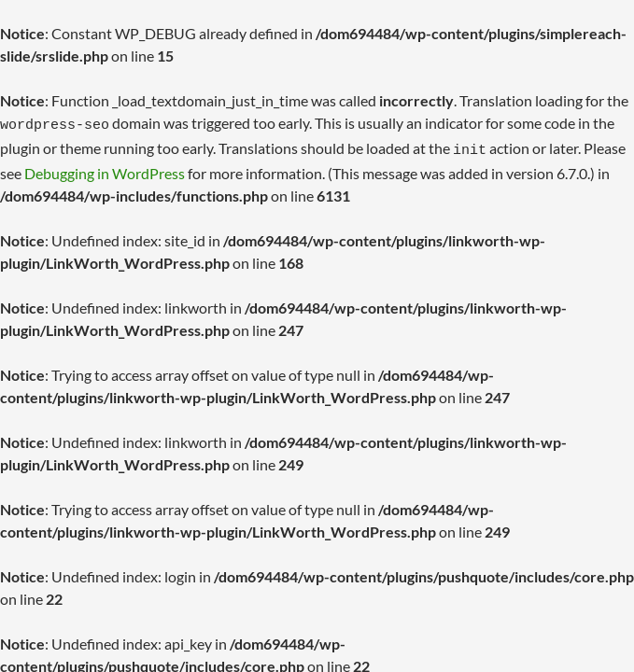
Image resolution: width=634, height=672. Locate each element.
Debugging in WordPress (105, 168)
